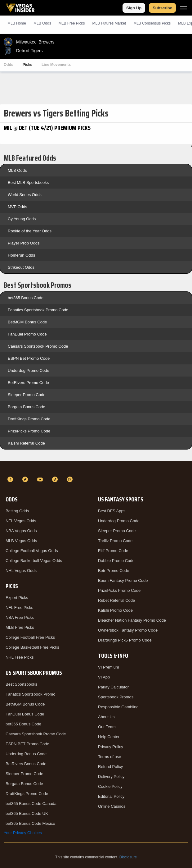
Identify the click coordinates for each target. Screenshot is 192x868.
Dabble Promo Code (116, 561)
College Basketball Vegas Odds (34, 561)
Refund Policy (110, 767)
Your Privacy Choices (23, 833)
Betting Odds (17, 511)
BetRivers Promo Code (28, 383)
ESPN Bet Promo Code (29, 358)
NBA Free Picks (20, 617)
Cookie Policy (110, 786)
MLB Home (17, 23)
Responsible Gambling (118, 707)
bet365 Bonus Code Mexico (30, 823)
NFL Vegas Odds (21, 521)
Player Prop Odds (24, 243)
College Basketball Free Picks (32, 647)
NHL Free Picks (20, 657)
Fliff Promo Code (113, 551)
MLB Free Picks (20, 627)
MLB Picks (72, 23)
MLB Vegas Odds (21, 541)
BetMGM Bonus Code (27, 322)
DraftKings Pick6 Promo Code (125, 640)
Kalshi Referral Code (26, 443)
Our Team (107, 727)
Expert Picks (17, 598)
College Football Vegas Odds (32, 551)
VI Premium (109, 667)
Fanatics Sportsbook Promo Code (38, 310)
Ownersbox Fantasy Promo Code (128, 630)
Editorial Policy (111, 796)
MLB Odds (42, 23)
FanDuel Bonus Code (25, 714)
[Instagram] (71, 479)
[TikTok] (56, 479)
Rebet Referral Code (116, 600)
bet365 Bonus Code (26, 298)
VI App (104, 677)
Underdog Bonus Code (26, 754)
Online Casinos (112, 806)
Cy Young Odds (22, 219)
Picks (27, 65)
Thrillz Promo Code (115, 541)
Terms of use (109, 757)
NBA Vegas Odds (21, 531)
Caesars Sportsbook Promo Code (38, 346)
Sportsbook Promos (116, 697)
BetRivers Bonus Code (26, 764)
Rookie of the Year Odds (30, 231)
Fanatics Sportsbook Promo (30, 694)
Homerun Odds (21, 255)
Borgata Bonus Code (27, 407)
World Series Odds (25, 195)
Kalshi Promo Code (115, 610)
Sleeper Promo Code (27, 395)
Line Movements (56, 65)
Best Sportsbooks (21, 684)
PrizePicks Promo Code (29, 431)
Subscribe (162, 8)
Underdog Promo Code (29, 370)
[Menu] (184, 8)
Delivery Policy (111, 777)
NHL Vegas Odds (21, 571)
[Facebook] (11, 479)
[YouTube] (41, 479)
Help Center (109, 737)
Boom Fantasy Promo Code (123, 580)
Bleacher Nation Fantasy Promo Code (132, 620)
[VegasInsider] (96, 468)
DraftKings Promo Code (29, 419)
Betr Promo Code (114, 571)
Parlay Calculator (113, 687)
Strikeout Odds (21, 267)
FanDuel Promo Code (27, 334)
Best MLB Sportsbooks (28, 183)
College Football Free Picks (30, 637)
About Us (106, 717)
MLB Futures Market (109, 23)
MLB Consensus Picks (152, 23)
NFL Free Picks (19, 608)
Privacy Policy (111, 747)
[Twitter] (26, 479)
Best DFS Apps (112, 511)
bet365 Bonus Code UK (27, 813)
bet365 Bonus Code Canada (31, 804)
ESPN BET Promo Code (27, 744)
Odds (9, 65)
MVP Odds (18, 207)
